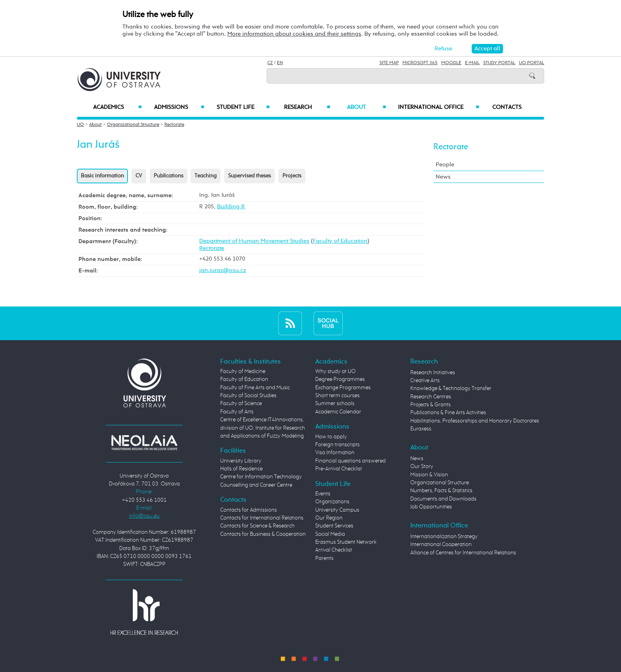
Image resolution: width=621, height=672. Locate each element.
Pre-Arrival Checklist (339, 469)
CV (139, 176)
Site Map (389, 63)
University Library (241, 461)
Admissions (179, 107)
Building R (231, 207)
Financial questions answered (351, 461)
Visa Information (335, 453)
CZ (270, 63)
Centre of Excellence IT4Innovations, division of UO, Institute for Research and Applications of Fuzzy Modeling (263, 428)
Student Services (334, 526)
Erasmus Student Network (346, 542)
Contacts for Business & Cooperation (263, 534)
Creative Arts (425, 381)
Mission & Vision (429, 475)
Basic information (102, 176)
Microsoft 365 (420, 63)
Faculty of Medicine (243, 371)
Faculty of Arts (237, 412)
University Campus (337, 510)
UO (80, 125)
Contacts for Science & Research (257, 526)
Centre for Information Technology (261, 477)
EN (280, 63)
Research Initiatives (433, 373)
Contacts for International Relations (262, 518)
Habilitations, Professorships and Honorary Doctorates (475, 421)
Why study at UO (335, 371)
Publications (169, 176)
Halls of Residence (241, 469)
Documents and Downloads (443, 499)
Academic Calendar (338, 412)
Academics (117, 107)
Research (307, 107)
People (445, 165)
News (443, 177)
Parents (324, 558)
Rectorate (174, 125)
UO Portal (531, 63)
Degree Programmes (340, 379)
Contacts (507, 107)
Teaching (206, 176)
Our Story (422, 466)
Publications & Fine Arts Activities (448, 413)
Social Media (330, 534)
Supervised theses (250, 176)
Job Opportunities (431, 507)
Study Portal (499, 63)
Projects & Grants (431, 405)
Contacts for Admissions (249, 510)
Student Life (243, 107)
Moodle (451, 63)
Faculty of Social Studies (248, 396)
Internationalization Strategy (444, 537)
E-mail (472, 63)
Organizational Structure (133, 125)
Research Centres (431, 397)
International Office (439, 107)
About (367, 107)
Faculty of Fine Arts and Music (255, 388)
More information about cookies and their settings (294, 34)
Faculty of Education (340, 241)
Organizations (332, 502)
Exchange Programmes (343, 388)
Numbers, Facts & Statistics (441, 491)
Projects (292, 176)
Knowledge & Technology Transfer (451, 388)
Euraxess (421, 429)
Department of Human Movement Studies (254, 241)
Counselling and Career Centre (256, 485)
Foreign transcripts (337, 445)
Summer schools (335, 404)
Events (323, 494)
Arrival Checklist (334, 550)
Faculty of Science (241, 404)
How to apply (331, 437)
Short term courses (337, 396)
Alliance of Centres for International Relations (463, 553)
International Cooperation (441, 544)
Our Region (329, 518)
